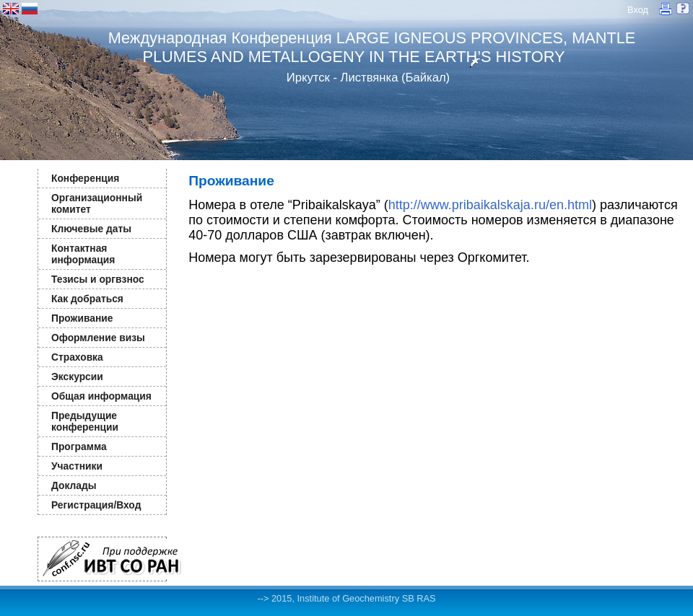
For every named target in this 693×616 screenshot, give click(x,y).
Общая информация (101, 396)
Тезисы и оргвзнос (98, 279)
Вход (638, 10)
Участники (77, 466)
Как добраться (87, 299)
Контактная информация (83, 254)
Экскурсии (77, 377)
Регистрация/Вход (96, 505)
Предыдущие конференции (85, 421)
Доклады (74, 485)
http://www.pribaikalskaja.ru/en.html (490, 205)
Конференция (85, 178)
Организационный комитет (97, 203)
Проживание (82, 318)
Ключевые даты (91, 229)
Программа (79, 446)
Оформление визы (98, 338)
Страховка (77, 357)
